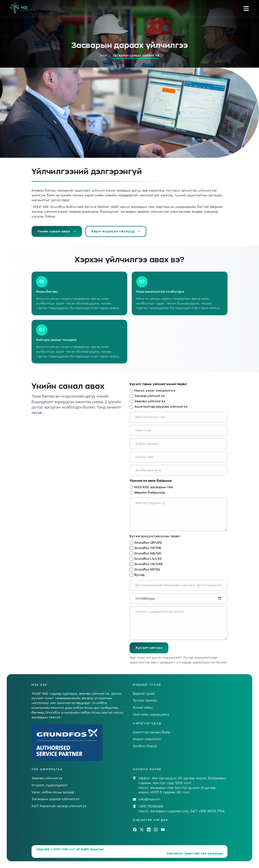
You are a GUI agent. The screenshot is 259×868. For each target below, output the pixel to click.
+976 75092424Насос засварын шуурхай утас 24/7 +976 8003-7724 (181, 809)
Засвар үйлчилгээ (149, 396)
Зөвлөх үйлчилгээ (150, 401)
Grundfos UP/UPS (148, 543)
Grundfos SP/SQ (147, 570)
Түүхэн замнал (145, 701)
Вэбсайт (173, 854)
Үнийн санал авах (57, 231)
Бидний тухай (144, 694)
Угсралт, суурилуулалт (50, 785)
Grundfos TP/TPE (148, 548)
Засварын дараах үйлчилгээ (55, 799)
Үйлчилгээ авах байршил (151, 481)
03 (42, 330)
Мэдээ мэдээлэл (147, 739)
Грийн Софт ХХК (195, 854)
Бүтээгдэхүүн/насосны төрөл (155, 536)
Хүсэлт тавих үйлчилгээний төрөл (158, 384)
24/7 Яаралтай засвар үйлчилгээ (59, 806)
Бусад (139, 575)
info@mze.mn (149, 800)
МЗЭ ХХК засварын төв (153, 487)
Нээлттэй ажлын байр (151, 732)
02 (142, 282)
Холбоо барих (145, 746)
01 (42, 282)
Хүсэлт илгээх (149, 648)
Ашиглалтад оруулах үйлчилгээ (161, 407)
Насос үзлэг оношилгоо (155, 391)
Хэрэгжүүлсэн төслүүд (116, 231)
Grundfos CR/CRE (149, 564)
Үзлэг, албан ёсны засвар (53, 792)
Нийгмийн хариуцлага (151, 715)
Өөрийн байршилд (150, 493)
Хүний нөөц (143, 708)
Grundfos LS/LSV (148, 559)
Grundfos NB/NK (148, 553)
